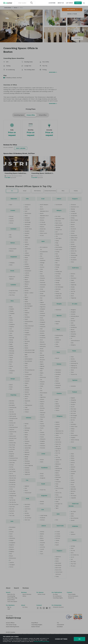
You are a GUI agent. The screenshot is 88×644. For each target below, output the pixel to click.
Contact (78, 3)
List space (69, 3)
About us (61, 3)
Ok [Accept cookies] (79, 639)
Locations (52, 3)
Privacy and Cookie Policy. (41, 641)
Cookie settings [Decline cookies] (61, 639)
